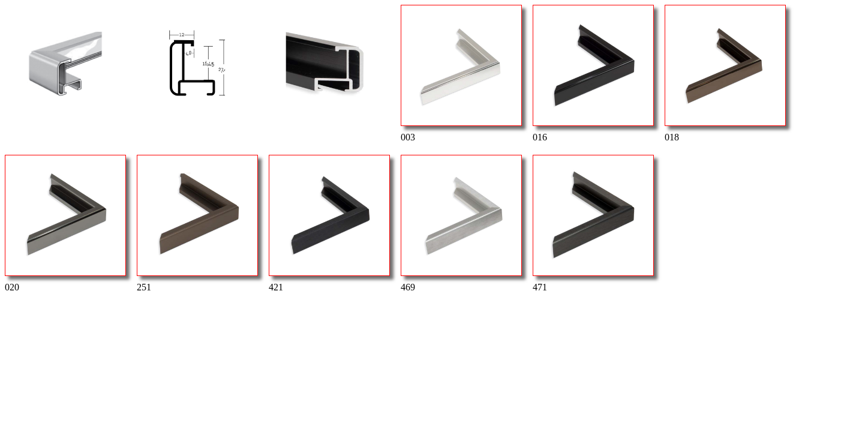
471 (593, 223)
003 (461, 73)
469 (461, 223)
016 (593, 73)
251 (197, 223)
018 (725, 73)
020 (65, 223)
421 (329, 223)
